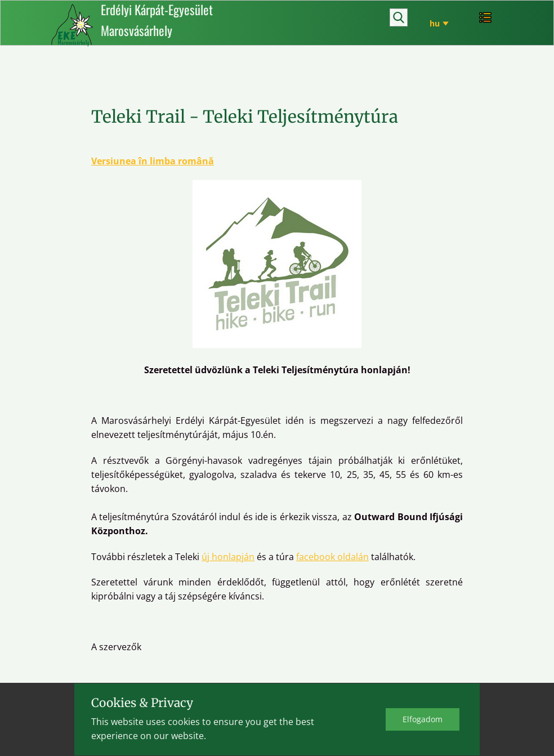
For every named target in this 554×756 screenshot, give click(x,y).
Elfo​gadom (423, 719)
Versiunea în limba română (153, 161)
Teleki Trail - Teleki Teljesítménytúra (245, 117)
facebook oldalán (332, 557)
